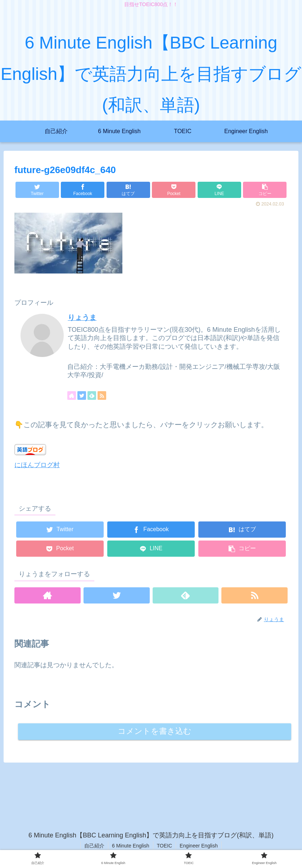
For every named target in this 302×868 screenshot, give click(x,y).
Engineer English (199, 846)
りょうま (82, 317)
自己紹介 (94, 846)
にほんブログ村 (37, 465)
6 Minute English (131, 846)
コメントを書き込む (155, 731)
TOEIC (165, 846)
